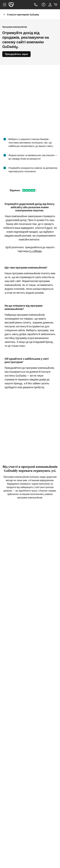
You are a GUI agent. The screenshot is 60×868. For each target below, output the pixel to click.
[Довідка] (43, 5)
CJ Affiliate (35, 251)
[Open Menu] (3, 5)
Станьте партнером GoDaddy (21, 15)
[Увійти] (50, 5)
